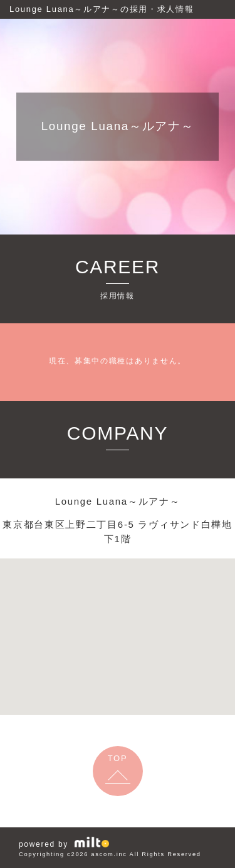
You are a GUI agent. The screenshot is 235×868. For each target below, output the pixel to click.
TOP (118, 758)
